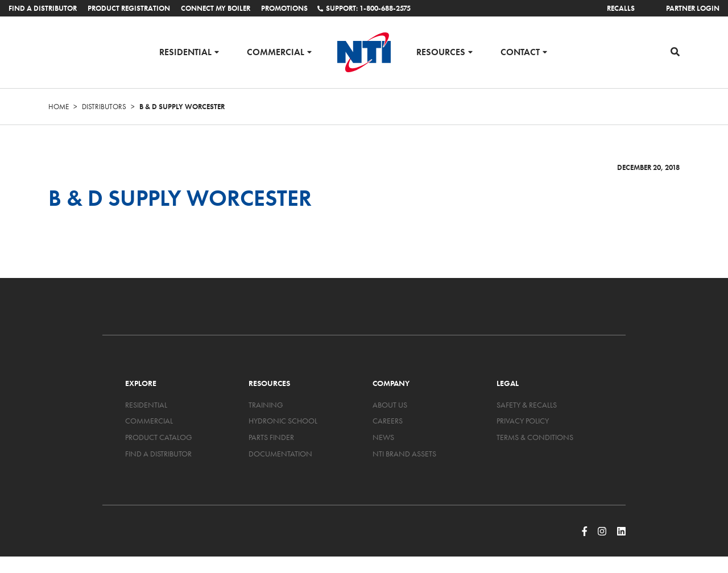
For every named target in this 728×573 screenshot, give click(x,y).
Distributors (104, 107)
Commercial (276, 51)
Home (59, 107)
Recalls (621, 8)
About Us (390, 405)
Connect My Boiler (216, 8)
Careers (388, 421)
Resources (441, 51)
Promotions (284, 8)
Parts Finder (271, 437)
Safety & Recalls (527, 405)
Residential (185, 51)
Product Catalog (159, 437)
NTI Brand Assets (404, 454)
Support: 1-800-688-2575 (364, 8)
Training (266, 405)
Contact (520, 51)
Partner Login (693, 8)
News (383, 437)
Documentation (280, 454)
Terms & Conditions (535, 437)
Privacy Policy (523, 421)
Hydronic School (283, 421)
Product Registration (129, 8)
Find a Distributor (43, 8)
